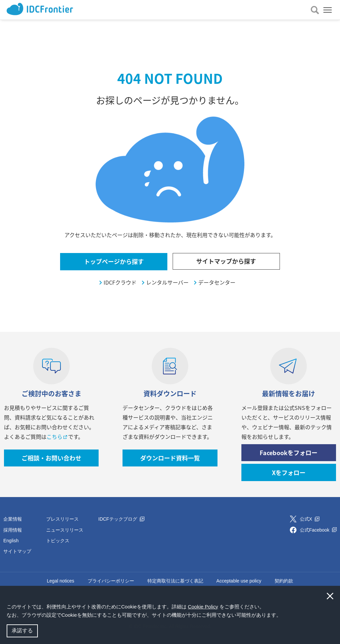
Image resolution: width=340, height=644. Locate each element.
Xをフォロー (289, 473)
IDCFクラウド (120, 282)
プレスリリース (62, 519)
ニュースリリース (65, 530)
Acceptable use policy (239, 581)
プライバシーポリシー (111, 581)
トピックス (58, 541)
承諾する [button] (22, 631)
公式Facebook (318, 530)
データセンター (217, 282)
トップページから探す (114, 261)
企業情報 (13, 519)
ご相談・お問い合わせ (51, 458)
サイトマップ (17, 551)
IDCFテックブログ (121, 519)
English (11, 541)
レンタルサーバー (167, 282)
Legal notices (61, 581)
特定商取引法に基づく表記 (175, 581)
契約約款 (284, 581)
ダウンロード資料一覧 (170, 458)
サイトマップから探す (226, 261)
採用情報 (13, 530)
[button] (284, 616)
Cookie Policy (203, 607)
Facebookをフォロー (289, 453)
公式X (310, 519)
